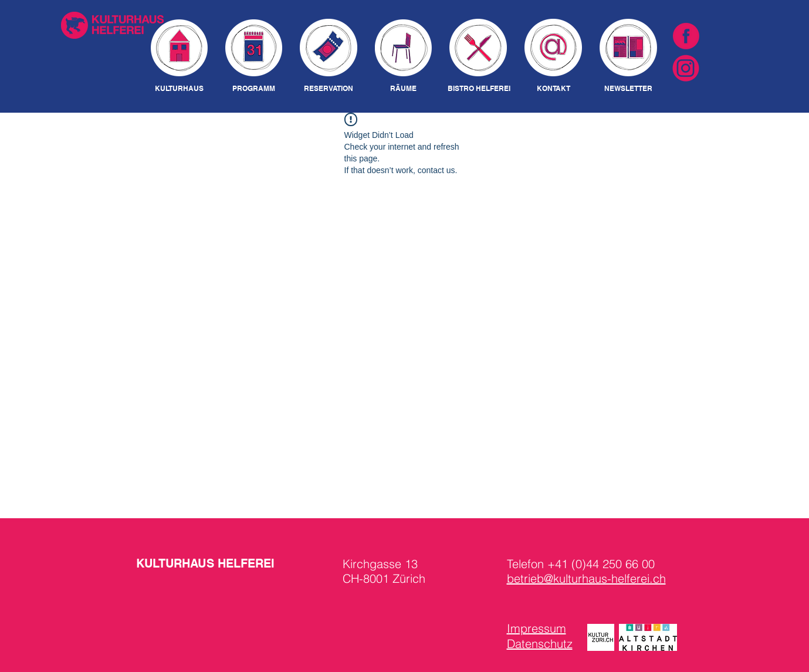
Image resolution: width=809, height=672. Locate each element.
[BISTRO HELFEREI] (479, 89)
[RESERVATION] (329, 89)
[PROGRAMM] (254, 89)
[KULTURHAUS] (179, 89)
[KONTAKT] (554, 89)
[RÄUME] (404, 89)
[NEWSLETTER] (629, 89)
